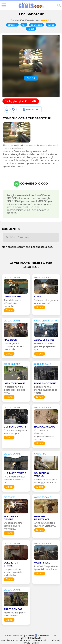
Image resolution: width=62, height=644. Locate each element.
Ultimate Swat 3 (15, 427)
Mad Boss (10, 340)
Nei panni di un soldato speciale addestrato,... (13, 572)
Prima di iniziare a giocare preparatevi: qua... (45, 346)
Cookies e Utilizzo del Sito (45, 640)
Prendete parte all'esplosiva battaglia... (12, 303)
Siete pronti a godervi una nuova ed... (46, 302)
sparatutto (37, 25)
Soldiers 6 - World (42, 475)
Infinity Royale (14, 383)
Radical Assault (45, 427)
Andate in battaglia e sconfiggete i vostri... (46, 481)
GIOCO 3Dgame (12, 277)
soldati (31, 29)
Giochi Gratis (8, 640)
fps (24, 25)
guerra (51, 25)
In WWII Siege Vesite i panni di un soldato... (46, 568)
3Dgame (12, 25)
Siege (38, 297)
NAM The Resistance (42, 518)
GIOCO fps (40, 454)
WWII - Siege (42, 563)
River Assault (13, 297)
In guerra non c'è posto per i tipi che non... (14, 390)
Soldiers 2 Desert (11, 518)
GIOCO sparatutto (45, 321)
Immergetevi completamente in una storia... (14, 346)
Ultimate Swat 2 (15, 473)
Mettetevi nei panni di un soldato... (15, 614)
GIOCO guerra (12, 364)
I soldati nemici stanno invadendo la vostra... (46, 390)
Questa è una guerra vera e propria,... (15, 432)
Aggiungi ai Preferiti (21, 101)
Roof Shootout (45, 383)
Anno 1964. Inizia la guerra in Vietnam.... (45, 524)
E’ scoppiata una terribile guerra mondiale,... (13, 526)
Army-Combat (13, 609)
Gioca (9, 310)
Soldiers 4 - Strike (12, 564)
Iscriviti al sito (23, 640)
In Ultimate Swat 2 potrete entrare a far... (14, 480)
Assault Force (44, 340)
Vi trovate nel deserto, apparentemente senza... (44, 435)
